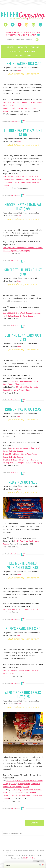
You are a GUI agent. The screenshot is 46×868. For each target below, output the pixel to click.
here (19, 70)
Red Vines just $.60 (23, 482)
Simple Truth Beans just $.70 (23, 272)
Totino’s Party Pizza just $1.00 (23, 132)
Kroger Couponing (23, 16)
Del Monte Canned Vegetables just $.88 (23, 565)
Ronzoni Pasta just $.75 (23, 409)
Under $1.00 (14, 121)
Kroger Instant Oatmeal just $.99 (23, 207)
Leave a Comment (33, 74)
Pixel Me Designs (29, 858)
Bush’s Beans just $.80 (23, 628)
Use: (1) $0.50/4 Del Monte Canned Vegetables (21, 609)
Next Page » (35, 823)
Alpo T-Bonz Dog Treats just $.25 (23, 695)
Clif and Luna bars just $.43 (23, 337)
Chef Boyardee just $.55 (23, 63)
